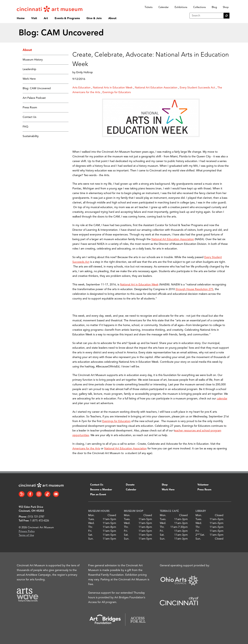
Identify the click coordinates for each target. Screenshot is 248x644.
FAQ (25, 127)
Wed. (91, 523)
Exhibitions (181, 7)
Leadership (29, 69)
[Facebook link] (30, 494)
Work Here (29, 79)
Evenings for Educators (117, 92)
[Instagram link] (39, 494)
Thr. (91, 527)
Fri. (90, 531)
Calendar (164, 7)
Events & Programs (67, 18)
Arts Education (81, 88)
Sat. (91, 535)
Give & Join (94, 18)
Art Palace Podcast (34, 98)
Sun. (91, 539)
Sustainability (31, 136)
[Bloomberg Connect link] (22, 494)
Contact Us (29, 117)
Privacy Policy (27, 531)
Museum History (33, 60)
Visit (34, 18)
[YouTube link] (56, 494)
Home (21, 18)
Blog (214, 7)
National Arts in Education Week (113, 88)
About (112, 18)
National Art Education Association (156, 88)
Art (46, 18)
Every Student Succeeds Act (197, 88)
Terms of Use (26, 535)
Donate (130, 485)
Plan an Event (98, 495)
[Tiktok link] (47, 494)
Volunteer (203, 485)
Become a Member (101, 490)
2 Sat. (200, 535)
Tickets (149, 7)
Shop (226, 7)
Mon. (91, 515)
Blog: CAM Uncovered (37, 88)
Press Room (30, 108)
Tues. (91, 519)
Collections (200, 7)
